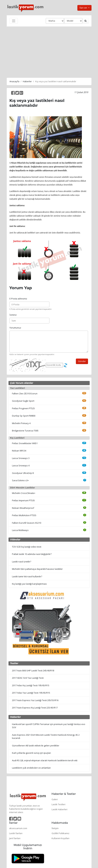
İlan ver (84, 8)
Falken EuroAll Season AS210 (27, 523)
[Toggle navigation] (14, 21)
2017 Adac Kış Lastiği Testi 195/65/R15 (31, 685)
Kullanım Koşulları (60, 838)
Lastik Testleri (58, 804)
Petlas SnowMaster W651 (25, 443)
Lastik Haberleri (59, 809)
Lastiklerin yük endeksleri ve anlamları (31, 768)
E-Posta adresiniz (18, 299)
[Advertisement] (49, 52)
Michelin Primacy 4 (21, 423)
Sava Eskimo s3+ (20, 480)
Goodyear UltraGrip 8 (23, 473)
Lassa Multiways (20, 530)
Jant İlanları (15, 838)
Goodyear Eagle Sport (23, 401)
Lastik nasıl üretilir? (22, 562)
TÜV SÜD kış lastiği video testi (27, 547)
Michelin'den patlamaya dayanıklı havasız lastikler (37, 569)
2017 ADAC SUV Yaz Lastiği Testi (28, 678)
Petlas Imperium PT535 (23, 500)
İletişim (55, 828)
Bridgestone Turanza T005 (25, 431)
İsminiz (13, 315)
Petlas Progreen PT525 (23, 408)
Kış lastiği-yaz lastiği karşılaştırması (29, 584)
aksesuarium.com (18, 828)
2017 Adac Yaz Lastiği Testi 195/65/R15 (31, 693)
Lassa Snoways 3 (21, 458)
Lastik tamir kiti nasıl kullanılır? (27, 576)
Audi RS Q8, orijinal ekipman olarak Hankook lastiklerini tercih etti (45, 760)
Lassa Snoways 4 (21, 465)
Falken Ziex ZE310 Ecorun (25, 393)
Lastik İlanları (16, 833)
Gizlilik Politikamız (60, 833)
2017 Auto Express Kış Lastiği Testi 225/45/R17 (35, 708)
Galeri (55, 799)
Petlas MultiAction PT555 (24, 515)
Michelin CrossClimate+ (24, 493)
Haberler (27, 81)
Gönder (82, 361)
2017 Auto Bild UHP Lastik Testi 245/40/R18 (33, 671)
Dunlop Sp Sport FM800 (24, 416)
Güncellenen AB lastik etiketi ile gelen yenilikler (36, 746)
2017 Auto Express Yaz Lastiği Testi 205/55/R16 (35, 700)
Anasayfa (14, 81)
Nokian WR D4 (19, 451)
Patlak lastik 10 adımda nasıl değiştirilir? (32, 554)
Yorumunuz (15, 328)
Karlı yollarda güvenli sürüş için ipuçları (31, 753)
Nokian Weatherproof (23, 508)
